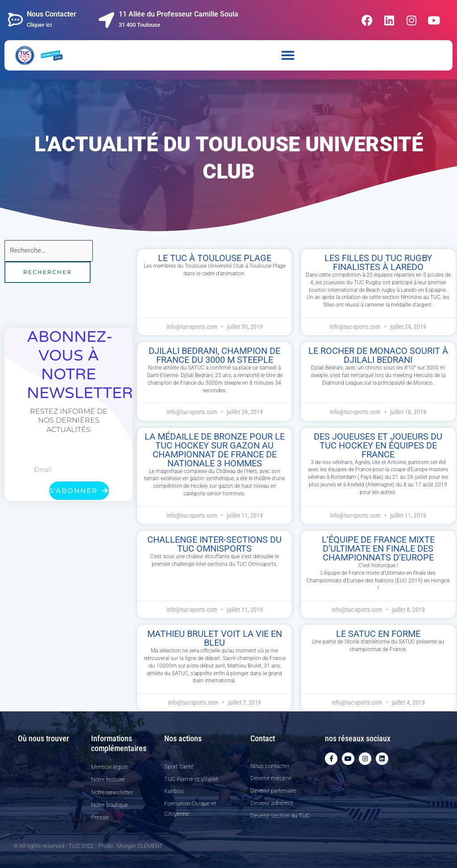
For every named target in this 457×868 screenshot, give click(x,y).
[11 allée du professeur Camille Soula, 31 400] (50, 790)
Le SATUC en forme (378, 634)
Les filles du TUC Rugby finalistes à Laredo (378, 262)
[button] (288, 55)
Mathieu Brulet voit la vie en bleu (215, 638)
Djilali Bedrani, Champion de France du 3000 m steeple (214, 355)
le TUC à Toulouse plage (215, 258)
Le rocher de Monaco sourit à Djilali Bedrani (378, 355)
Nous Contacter (52, 14)
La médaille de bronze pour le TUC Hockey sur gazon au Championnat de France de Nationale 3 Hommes (215, 450)
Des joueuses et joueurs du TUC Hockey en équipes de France (378, 445)
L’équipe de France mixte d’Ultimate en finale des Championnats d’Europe (378, 548)
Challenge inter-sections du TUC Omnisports (214, 544)
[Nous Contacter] (16, 20)
